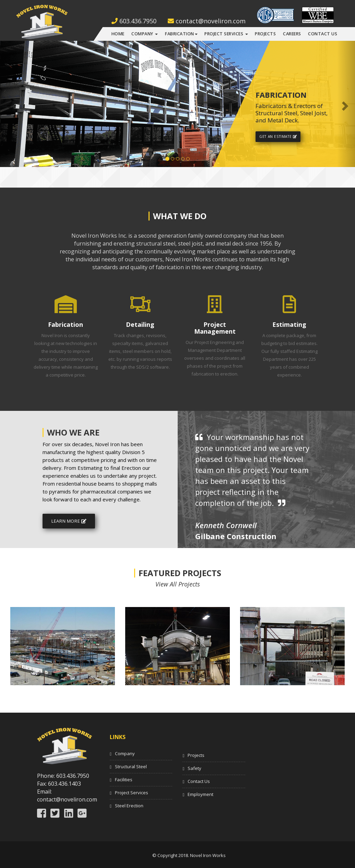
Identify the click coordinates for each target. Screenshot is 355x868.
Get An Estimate (278, 136)
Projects (265, 34)
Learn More (69, 521)
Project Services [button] (226, 34)
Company (125, 753)
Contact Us (323, 34)
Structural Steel (131, 766)
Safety (194, 768)
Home (118, 34)
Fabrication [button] (181, 34)
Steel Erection (129, 806)
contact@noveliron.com (207, 21)
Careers (292, 34)
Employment (200, 794)
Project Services (132, 793)
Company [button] (145, 34)
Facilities (124, 780)
